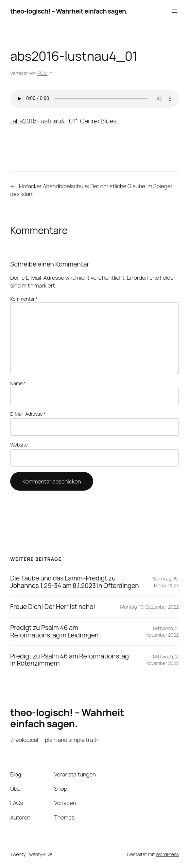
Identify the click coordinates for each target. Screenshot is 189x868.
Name (18, 383)
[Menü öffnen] (175, 11)
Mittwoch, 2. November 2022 (162, 632)
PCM (42, 73)
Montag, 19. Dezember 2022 (150, 607)
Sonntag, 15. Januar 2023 (166, 582)
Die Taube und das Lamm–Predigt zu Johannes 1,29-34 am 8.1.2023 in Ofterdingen (75, 582)
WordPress (167, 854)
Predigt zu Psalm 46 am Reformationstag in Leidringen (54, 632)
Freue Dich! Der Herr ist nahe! (53, 607)
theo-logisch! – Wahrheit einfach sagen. (69, 11)
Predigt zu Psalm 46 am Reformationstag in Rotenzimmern (70, 660)
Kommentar (24, 299)
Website (19, 445)
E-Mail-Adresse (28, 414)
